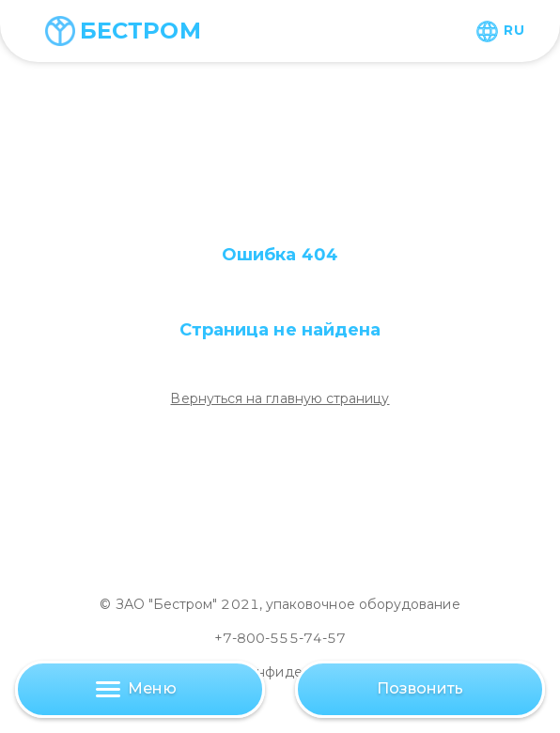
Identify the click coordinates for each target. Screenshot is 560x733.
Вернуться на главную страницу (280, 398)
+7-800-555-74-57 (280, 638)
